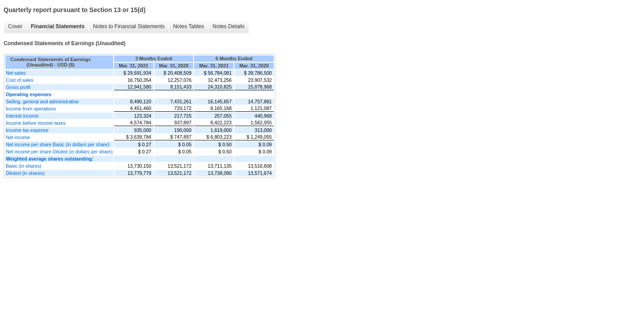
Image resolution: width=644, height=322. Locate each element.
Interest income (22, 116)
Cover (15, 26)
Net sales (16, 73)
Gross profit (18, 87)
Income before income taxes (36, 123)
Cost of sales (20, 80)
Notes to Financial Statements (129, 26)
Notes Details (228, 26)
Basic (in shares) (23, 166)
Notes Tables (189, 26)
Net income (18, 137)
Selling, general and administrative (42, 102)
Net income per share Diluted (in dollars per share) (59, 152)
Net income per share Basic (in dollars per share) (58, 144)
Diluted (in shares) (25, 173)
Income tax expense (27, 130)
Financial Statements (58, 26)
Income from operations (31, 109)
